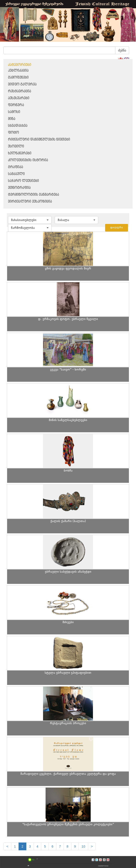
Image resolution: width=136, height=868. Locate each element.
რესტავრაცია (20, 91)
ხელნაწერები (20, 153)
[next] (92, 846)
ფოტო (14, 133)
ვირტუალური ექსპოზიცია (30, 202)
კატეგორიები (20, 65)
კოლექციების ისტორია (28, 160)
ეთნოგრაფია (19, 188)
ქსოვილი (16, 146)
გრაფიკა (16, 167)
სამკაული (16, 174)
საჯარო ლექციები (23, 181)
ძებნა (122, 50)
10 (83, 846)
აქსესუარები (19, 98)
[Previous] (7, 846)
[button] (30, 220)
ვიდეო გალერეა (22, 84)
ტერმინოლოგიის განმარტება (34, 195)
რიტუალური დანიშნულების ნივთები (39, 140)
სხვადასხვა (18, 126)
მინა (12, 119)
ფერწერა (16, 105)
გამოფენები (18, 78)
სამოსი (14, 112)
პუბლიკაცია (18, 71)
